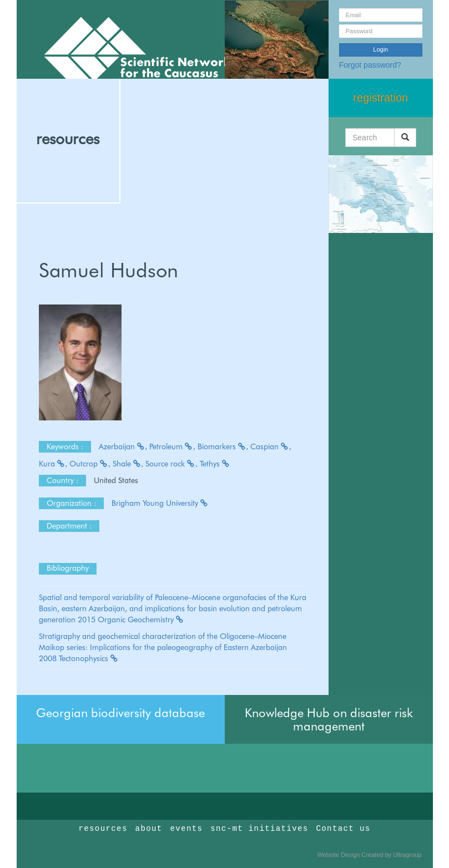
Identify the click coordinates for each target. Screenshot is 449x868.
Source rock (171, 464)
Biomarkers (223, 446)
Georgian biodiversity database (120, 713)
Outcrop (90, 464)
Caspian (271, 446)
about (149, 829)
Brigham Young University (160, 503)
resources (68, 139)
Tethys (215, 464)
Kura (53, 464)
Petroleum (172, 446)
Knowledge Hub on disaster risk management (329, 719)
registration (380, 98)
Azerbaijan (123, 446)
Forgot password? (370, 65)
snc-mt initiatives (259, 829)
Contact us (344, 829)
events (186, 829)
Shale (128, 464)
